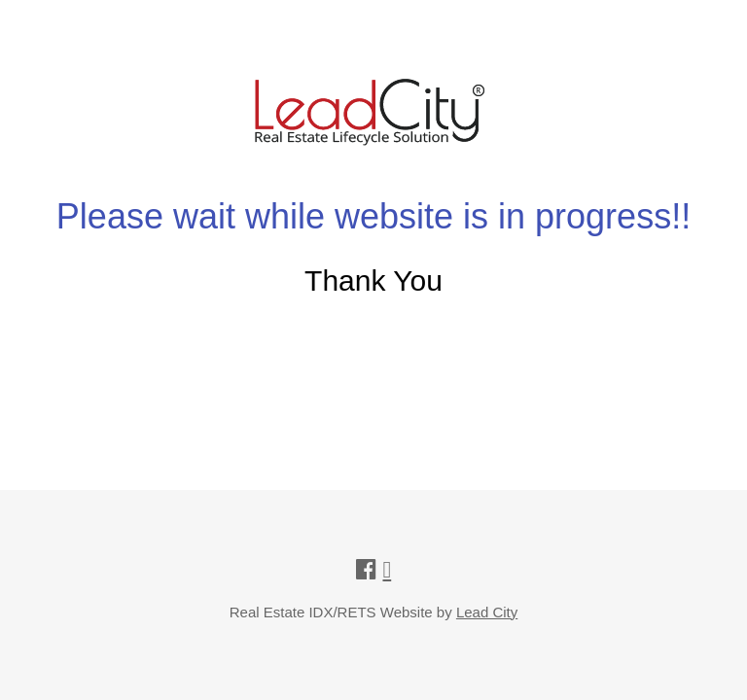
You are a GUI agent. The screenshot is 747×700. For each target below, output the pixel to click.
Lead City (487, 612)
